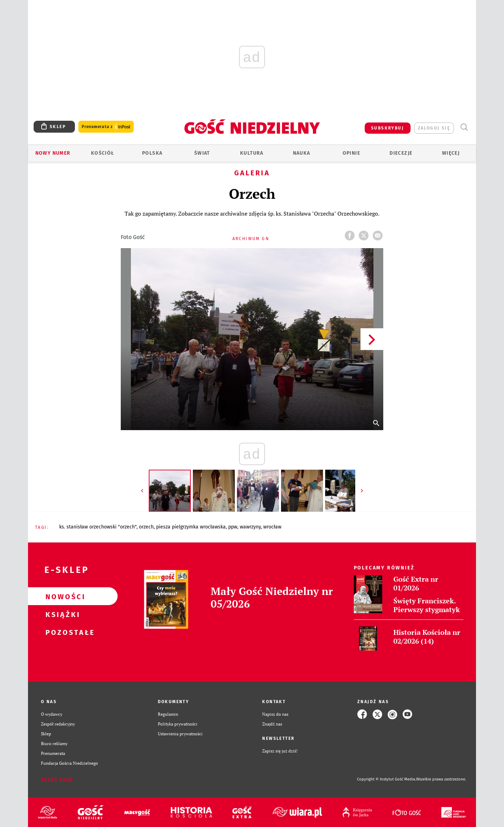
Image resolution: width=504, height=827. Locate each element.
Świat (202, 153)
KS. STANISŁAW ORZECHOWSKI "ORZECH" (98, 527)
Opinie (351, 153)
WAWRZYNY (250, 527)
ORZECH (146, 527)
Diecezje (401, 153)
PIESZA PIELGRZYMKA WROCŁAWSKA (191, 527)
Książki (62, 614)
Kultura (252, 153)
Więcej (451, 153)
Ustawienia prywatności (180, 734)
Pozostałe (62, 632)
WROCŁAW (272, 527)
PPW (233, 527)
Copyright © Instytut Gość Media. (387, 779)
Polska (152, 153)
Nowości (62, 596)
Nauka (302, 153)
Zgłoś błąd (57, 779)
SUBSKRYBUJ (387, 128)
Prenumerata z (106, 127)
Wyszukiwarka (464, 127)
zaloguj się (434, 128)
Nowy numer (53, 153)
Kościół (103, 153)
